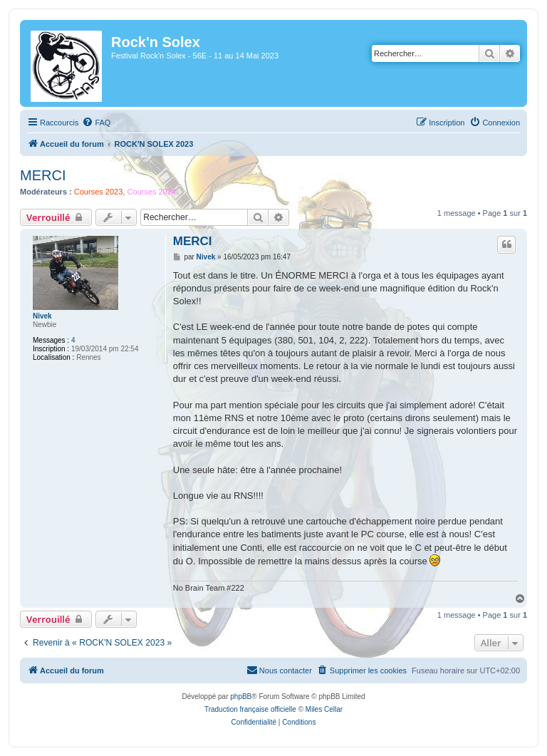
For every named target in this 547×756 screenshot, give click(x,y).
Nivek (42, 316)
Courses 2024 (151, 192)
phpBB (241, 697)
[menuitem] (96, 123)
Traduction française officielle (250, 709)
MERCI (43, 175)
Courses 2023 (99, 192)
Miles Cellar (324, 709)
